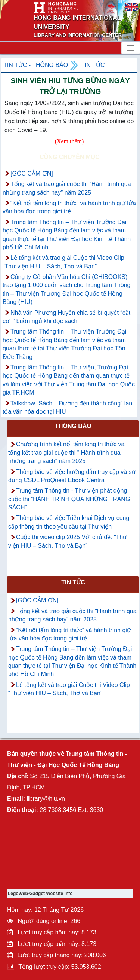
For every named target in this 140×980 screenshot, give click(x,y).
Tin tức (93, 65)
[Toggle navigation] (131, 48)
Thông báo (73, 426)
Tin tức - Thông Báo (36, 65)
